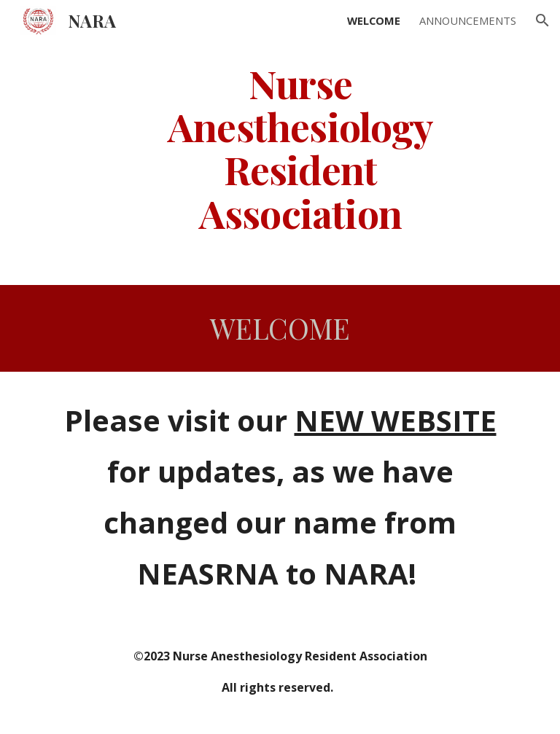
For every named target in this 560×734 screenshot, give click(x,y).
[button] (542, 20)
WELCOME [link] (374, 20)
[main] (300, 148)
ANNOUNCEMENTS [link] (468, 20)
